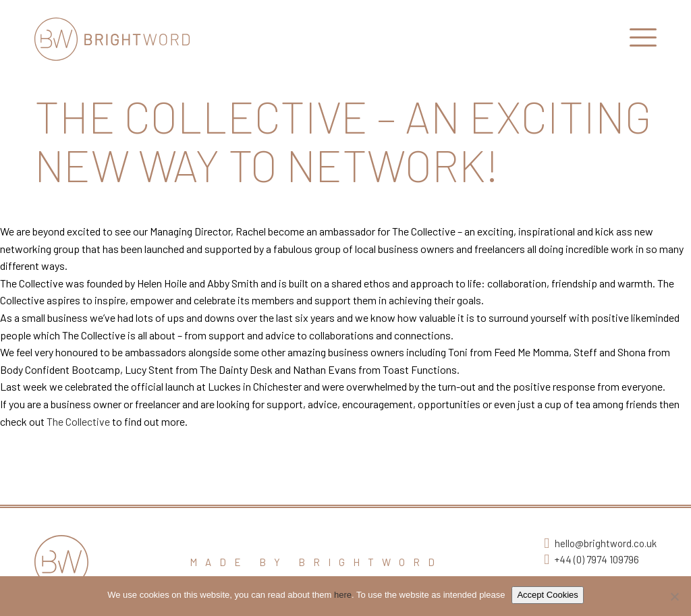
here (343, 595)
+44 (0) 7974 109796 (597, 559)
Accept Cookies (547, 595)
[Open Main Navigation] (643, 40)
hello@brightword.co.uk (606, 543)
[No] (674, 596)
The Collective (78, 421)
